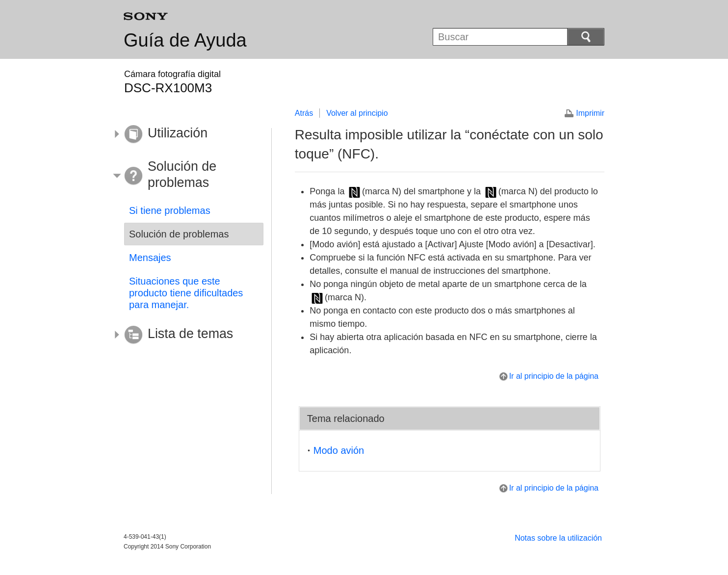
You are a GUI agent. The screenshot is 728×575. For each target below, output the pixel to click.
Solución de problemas (179, 234)
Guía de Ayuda (185, 40)
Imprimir (590, 113)
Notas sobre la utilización (558, 538)
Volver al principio (357, 113)
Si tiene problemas (170, 210)
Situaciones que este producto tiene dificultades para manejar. (186, 293)
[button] (186, 134)
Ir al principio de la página (554, 376)
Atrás (304, 113)
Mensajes (150, 258)
